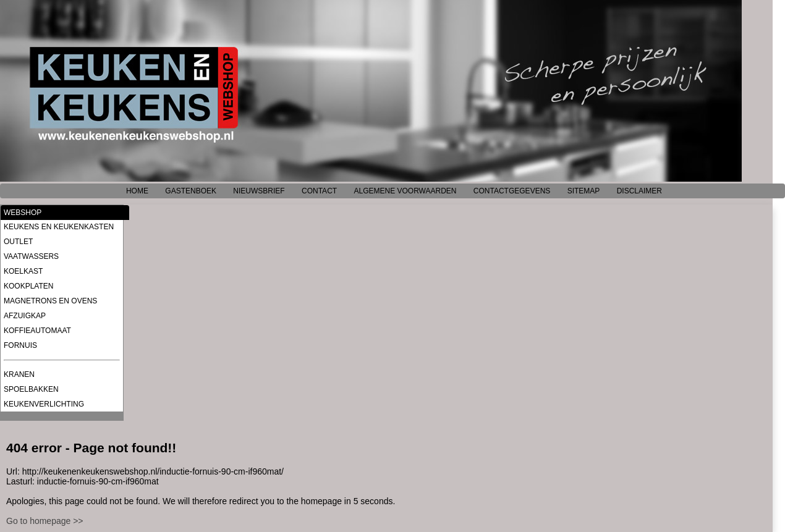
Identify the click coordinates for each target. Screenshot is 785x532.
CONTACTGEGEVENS (512, 191)
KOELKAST (23, 271)
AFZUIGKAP (25, 316)
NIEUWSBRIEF (259, 191)
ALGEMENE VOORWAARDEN (405, 191)
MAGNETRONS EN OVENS (50, 301)
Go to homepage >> (45, 521)
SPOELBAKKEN (31, 389)
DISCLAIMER (639, 191)
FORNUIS (20, 345)
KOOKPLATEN (28, 286)
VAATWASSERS (31, 256)
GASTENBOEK (191, 191)
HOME (137, 191)
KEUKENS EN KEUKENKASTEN (59, 227)
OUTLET (18, 242)
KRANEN (19, 374)
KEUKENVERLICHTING (44, 404)
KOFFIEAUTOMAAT (37, 331)
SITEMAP (584, 191)
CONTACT (319, 191)
